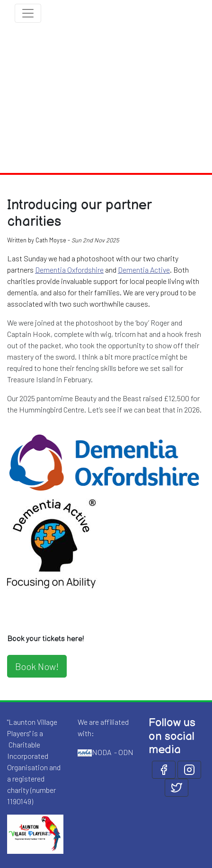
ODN (126, 752)
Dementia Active (144, 270)
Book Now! (37, 666)
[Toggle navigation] (28, 13)
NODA (102, 752)
